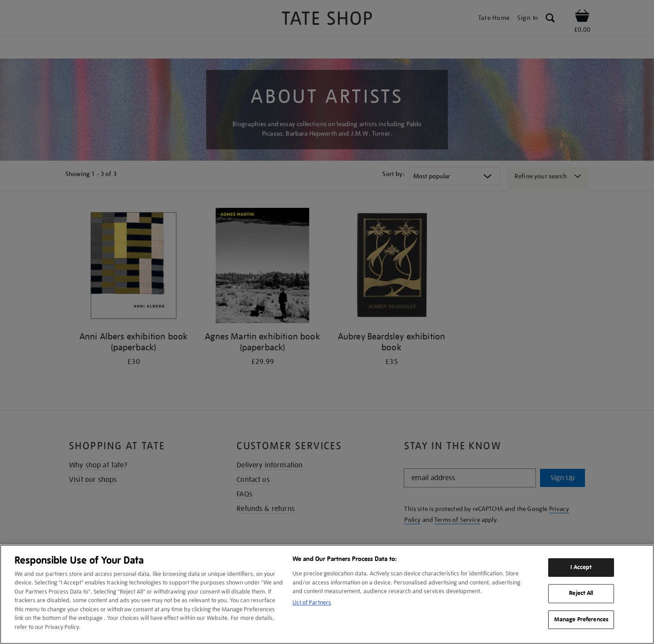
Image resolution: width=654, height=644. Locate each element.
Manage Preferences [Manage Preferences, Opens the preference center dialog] (581, 619)
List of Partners (312, 602)
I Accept (581, 567)
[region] (327, 594)
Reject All (581, 593)
